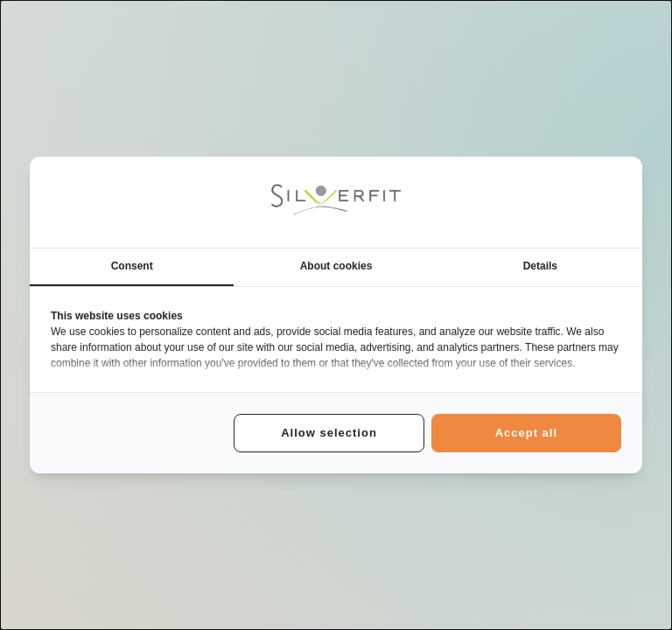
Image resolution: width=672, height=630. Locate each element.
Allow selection (329, 433)
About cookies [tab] (336, 266)
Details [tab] (540, 266)
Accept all (526, 433)
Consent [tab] (132, 266)
